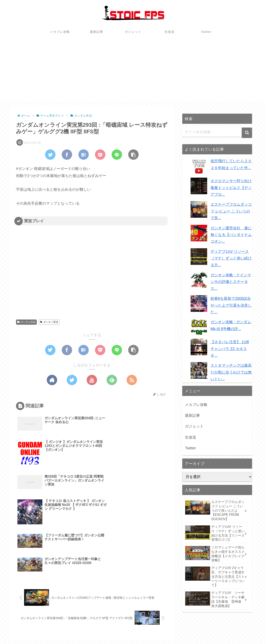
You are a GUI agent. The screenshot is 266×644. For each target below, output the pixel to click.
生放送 (191, 437)
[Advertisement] (133, 72)
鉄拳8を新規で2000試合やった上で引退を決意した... (231, 305)
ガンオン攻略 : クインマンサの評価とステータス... (231, 282)
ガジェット (194, 426)
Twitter (190, 448)
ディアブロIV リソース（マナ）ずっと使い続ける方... (231, 258)
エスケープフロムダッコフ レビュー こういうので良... (231, 211)
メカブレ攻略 (196, 405)
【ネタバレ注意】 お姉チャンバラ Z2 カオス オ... (230, 349)
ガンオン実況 (49, 322)
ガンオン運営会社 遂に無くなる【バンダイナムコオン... (231, 235)
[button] (247, 133)
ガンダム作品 (26, 322)
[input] (217, 132)
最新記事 (192, 415)
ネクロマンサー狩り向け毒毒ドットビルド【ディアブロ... (231, 188)
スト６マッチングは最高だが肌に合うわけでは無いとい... (231, 372)
